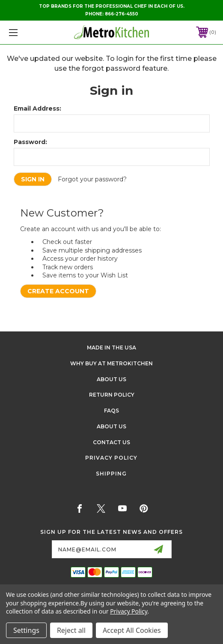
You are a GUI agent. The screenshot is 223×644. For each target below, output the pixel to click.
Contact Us (111, 442)
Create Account (58, 291)
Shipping (111, 474)
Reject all (71, 630)
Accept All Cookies (132, 630)
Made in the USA (111, 348)
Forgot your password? (92, 179)
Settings (26, 630)
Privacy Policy (111, 458)
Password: (30, 142)
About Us (111, 379)
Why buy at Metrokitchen (111, 363)
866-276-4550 (122, 14)
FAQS (111, 411)
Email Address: (37, 108)
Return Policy (112, 395)
